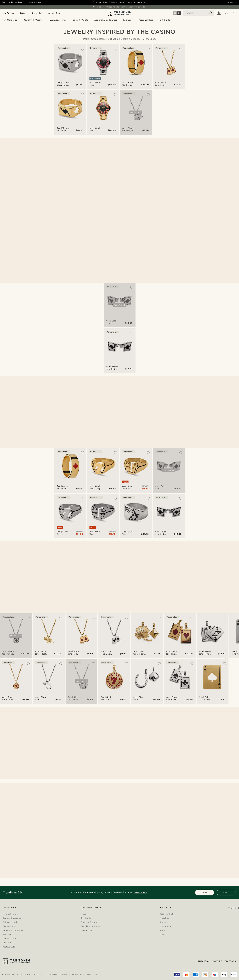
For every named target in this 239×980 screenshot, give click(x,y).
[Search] (199, 13)
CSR (162, 935)
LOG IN (226, 892)
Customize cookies (57, 975)
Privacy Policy (32, 975)
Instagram (203, 961)
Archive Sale (54, 13)
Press (163, 930)
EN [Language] (179, 13)
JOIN (204, 892)
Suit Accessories (11, 922)
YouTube (217, 961)
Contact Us (232, 2)
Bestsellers (37, 13)
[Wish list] (226, 13)
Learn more (141, 892)
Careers (164, 922)
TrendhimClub (167, 914)
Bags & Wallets (10, 926)
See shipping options (137, 2)
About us (164, 918)
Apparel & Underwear (13, 930)
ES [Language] (175, 13)
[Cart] (234, 13)
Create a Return (89, 922)
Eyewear (7, 935)
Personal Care (10, 939)
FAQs (84, 914)
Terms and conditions (85, 975)
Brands (23, 13)
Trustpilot (234, 908)
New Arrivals (8, 13)
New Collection (10, 914)
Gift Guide (8, 943)
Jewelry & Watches (12, 918)
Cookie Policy (10, 975)
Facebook (230, 961)
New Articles (166, 926)
